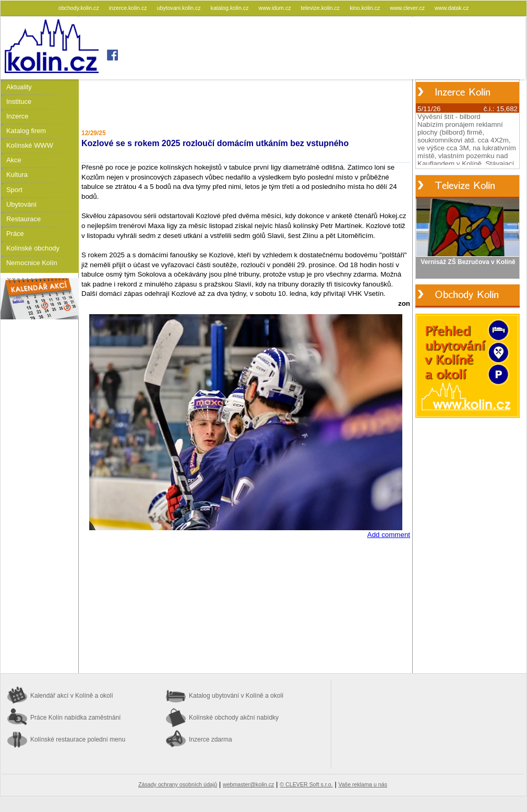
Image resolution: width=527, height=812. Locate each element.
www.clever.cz (408, 8)
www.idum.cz (275, 8)
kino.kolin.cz (366, 8)
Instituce (19, 102)
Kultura (17, 175)
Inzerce (17, 116)
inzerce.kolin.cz (129, 8)
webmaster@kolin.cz (248, 784)
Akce (14, 160)
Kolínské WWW (30, 145)
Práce (15, 234)
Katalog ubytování (236, 696)
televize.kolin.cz (321, 8)
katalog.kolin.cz (231, 8)
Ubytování (21, 204)
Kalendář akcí (72, 696)
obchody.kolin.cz (80, 8)
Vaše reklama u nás (363, 784)
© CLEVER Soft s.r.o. (306, 784)
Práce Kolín (75, 718)
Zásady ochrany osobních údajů (178, 784)
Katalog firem (26, 131)
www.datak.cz (452, 8)
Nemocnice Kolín (32, 263)
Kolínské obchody (33, 248)
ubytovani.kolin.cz (180, 8)
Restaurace (23, 219)
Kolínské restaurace (78, 739)
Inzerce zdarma (211, 739)
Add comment (389, 535)
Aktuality (19, 87)
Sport (14, 190)
